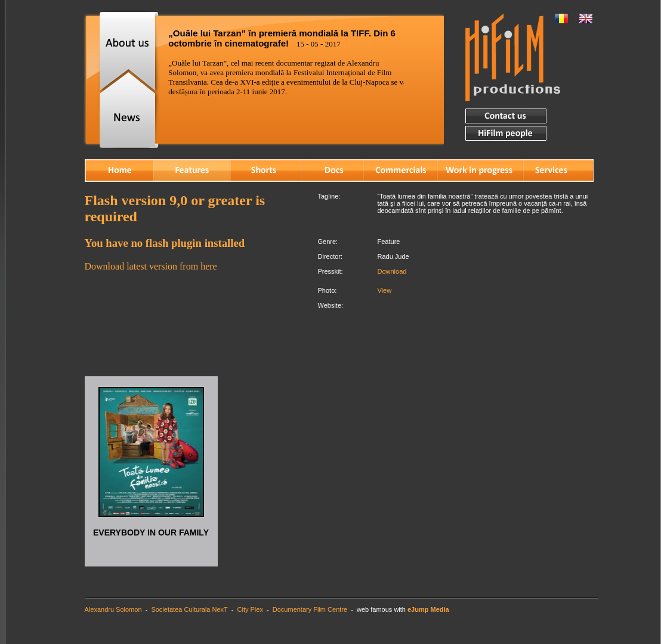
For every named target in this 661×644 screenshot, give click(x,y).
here (209, 266)
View (385, 290)
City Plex (250, 609)
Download (392, 271)
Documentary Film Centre (310, 609)
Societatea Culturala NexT (189, 609)
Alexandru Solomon (113, 609)
